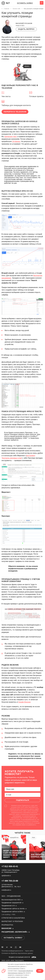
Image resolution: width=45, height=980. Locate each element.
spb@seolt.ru (6, 876)
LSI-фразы (16, 141)
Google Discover (24, 702)
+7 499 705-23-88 (10, 881)
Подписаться (23, 800)
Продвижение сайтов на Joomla (14, 909)
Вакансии (8, 928)
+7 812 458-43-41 (10, 866)
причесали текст (11, 137)
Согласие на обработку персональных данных (17, 953)
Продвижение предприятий (12, 903)
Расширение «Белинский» (16, 932)
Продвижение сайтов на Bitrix (13, 911)
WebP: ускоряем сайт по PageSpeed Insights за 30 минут (13, 854)
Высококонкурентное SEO (12, 900)
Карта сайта (29, 951)
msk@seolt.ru (6, 890)
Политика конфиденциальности (12, 951)
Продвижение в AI (9, 906)
